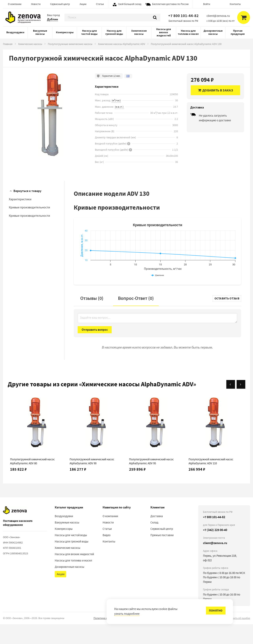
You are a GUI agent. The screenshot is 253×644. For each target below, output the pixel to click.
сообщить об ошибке (238, 638)
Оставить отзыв (227, 318)
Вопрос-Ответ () (136, 318)
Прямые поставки (162, 555)
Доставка (157, 536)
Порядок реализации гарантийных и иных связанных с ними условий (180, 638)
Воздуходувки (15, 32)
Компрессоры (65, 32)
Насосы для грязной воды (114, 32)
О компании (15, 4)
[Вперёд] (241, 404)
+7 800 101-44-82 (183, 16)
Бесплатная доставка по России (170, 4)
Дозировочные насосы (213, 32)
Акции (83, 4)
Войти (207, 4)
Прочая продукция (238, 32)
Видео (107, 555)
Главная (8, 44)
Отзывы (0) (92, 318)
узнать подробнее (127, 614)
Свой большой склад (130, 4)
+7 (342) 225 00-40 (215, 550)
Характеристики (20, 199)
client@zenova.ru (215, 563)
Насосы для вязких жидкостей (164, 32)
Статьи (100, 4)
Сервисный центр (60, 4)
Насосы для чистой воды (89, 32)
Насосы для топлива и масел (188, 32)
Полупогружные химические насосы (70, 44)
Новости (36, 4)
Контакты (235, 4)
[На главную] (15, 530)
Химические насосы (139, 32)
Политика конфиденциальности (113, 638)
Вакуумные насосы (40, 32)
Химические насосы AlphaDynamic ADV (122, 44)
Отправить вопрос (95, 349)
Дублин (52, 19)
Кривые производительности (29, 207)
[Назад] (231, 404)
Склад (154, 542)
